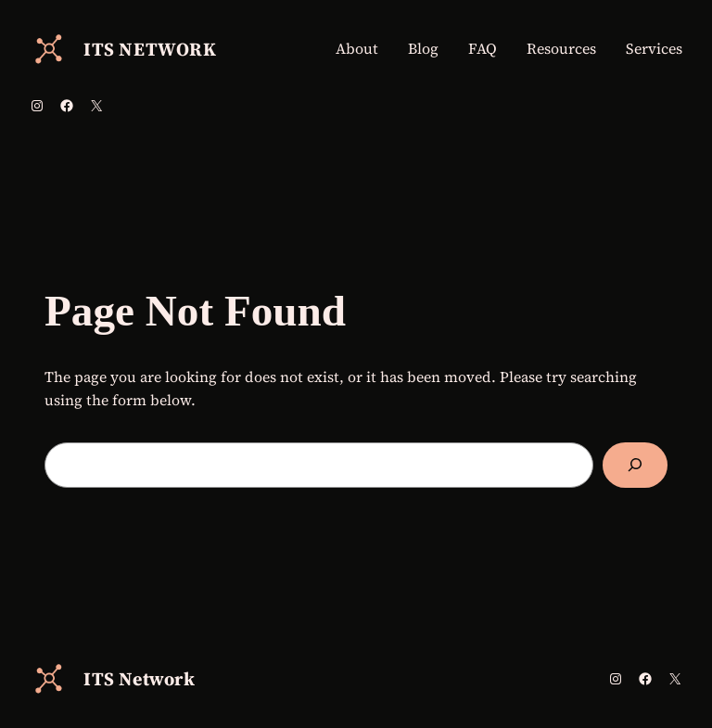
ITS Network (150, 49)
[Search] (635, 465)
